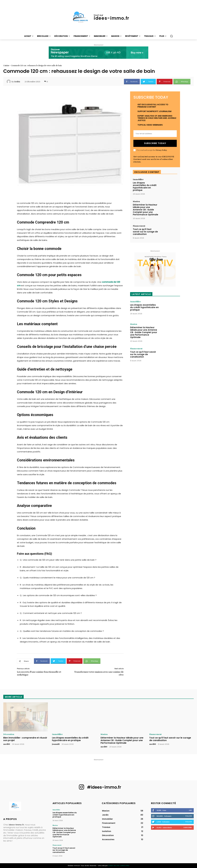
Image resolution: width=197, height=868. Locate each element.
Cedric (17, 82)
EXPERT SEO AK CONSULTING (119, 866)
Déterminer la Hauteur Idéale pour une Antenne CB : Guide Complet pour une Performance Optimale (145, 210)
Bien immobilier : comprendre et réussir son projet (25, 739)
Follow (189, 816)
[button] (171, 36)
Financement (139, 226)
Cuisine (6, 65)
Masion (136, 201)
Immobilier (138, 179)
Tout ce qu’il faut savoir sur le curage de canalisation (145, 232)
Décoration (9, 734)
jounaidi (56, 744)
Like (190, 810)
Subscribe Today (155, 143)
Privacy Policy (161, 150)
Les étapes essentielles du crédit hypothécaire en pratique (145, 186)
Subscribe (188, 827)
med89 (7, 744)
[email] (155, 134)
